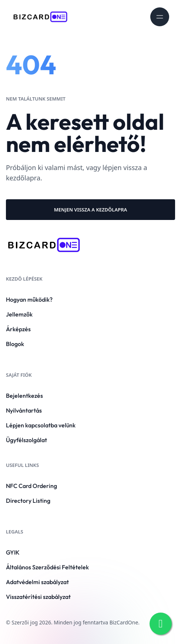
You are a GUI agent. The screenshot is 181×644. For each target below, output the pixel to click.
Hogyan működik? (29, 299)
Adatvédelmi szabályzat (37, 582)
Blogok (15, 344)
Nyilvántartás (24, 410)
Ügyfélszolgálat (26, 440)
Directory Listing (28, 501)
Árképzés (18, 329)
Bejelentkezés (24, 396)
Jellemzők (19, 314)
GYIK (13, 552)
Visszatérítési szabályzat (38, 597)
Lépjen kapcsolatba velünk (41, 425)
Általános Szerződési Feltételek (47, 567)
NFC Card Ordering (31, 486)
